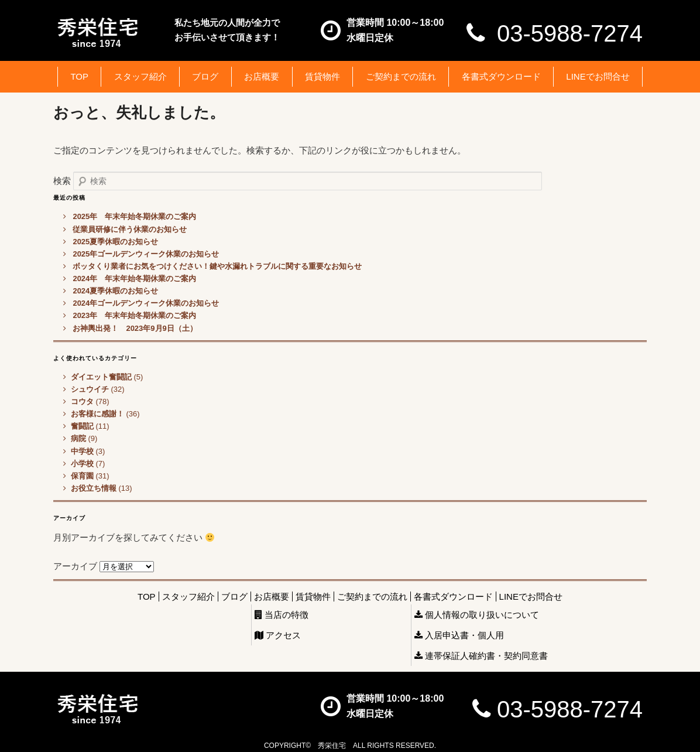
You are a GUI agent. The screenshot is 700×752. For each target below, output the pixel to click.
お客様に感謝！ (97, 414)
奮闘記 (82, 426)
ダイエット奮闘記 (101, 377)
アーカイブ (75, 566)
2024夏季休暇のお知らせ (115, 291)
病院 (78, 438)
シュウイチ (90, 389)
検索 (62, 181)
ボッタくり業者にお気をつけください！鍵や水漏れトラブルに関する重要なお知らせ (217, 266)
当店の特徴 (282, 615)
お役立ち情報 (94, 488)
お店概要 (262, 76)
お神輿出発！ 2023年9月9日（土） (135, 328)
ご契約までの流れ (401, 76)
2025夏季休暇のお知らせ (115, 242)
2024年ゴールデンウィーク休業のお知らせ (146, 303)
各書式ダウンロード (501, 76)
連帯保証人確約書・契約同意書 (481, 656)
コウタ (82, 401)
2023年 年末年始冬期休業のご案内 (134, 315)
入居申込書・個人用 (459, 635)
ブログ (205, 76)
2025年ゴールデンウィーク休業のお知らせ (146, 254)
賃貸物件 (322, 76)
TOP (79, 76)
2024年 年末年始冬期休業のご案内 (134, 278)
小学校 (82, 464)
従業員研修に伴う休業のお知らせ (130, 229)
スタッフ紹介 (140, 76)
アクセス (278, 635)
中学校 (82, 451)
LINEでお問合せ (598, 76)
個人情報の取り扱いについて (477, 615)
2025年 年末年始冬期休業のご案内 (134, 216)
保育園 (82, 476)
